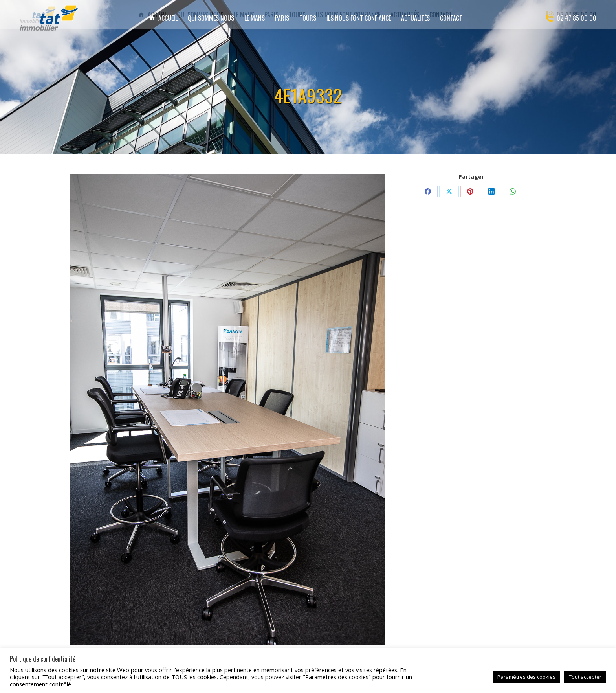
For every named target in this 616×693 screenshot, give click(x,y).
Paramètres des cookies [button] (526, 677)
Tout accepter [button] (585, 677)
